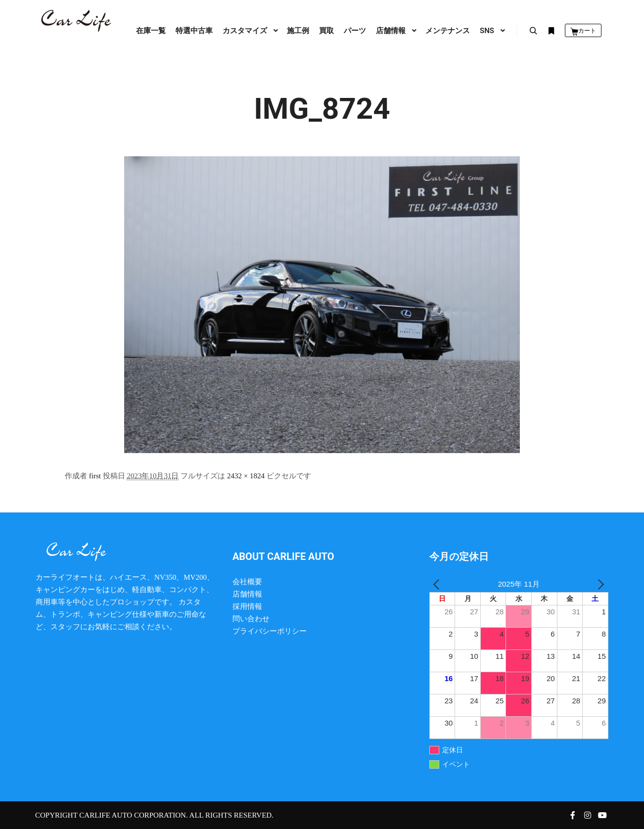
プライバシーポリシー (270, 631)
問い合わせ (251, 619)
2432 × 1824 (246, 476)
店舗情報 (247, 594)
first (95, 476)
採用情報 (247, 606)
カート (587, 31)
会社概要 (247, 582)
